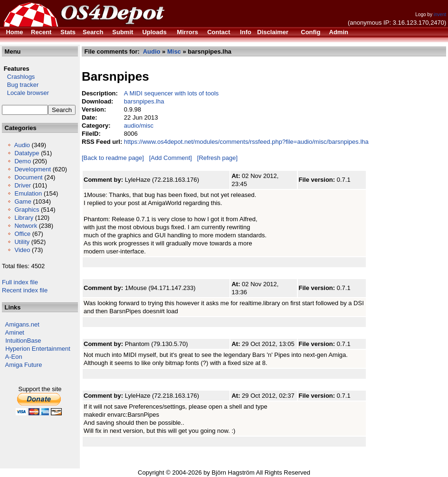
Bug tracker (20, 85)
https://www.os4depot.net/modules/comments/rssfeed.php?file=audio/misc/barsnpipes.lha (246, 142)
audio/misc (139, 126)
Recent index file (25, 290)
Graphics (27, 210)
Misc (174, 51)
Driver (23, 185)
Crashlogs (18, 77)
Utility (22, 242)
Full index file (20, 282)
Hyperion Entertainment (38, 349)
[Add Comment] (171, 158)
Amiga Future (24, 365)
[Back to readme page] (113, 158)
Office (22, 234)
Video (22, 250)
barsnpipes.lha (144, 101)
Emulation (28, 193)
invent (440, 14)
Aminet (15, 332)
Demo (23, 161)
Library (24, 218)
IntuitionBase (23, 341)
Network (26, 226)
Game (23, 201)
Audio (22, 145)
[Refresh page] (217, 158)
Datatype (27, 153)
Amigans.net (22, 324)
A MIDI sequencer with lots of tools (171, 93)
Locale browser (25, 93)
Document (28, 177)
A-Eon (14, 357)
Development (33, 169)
